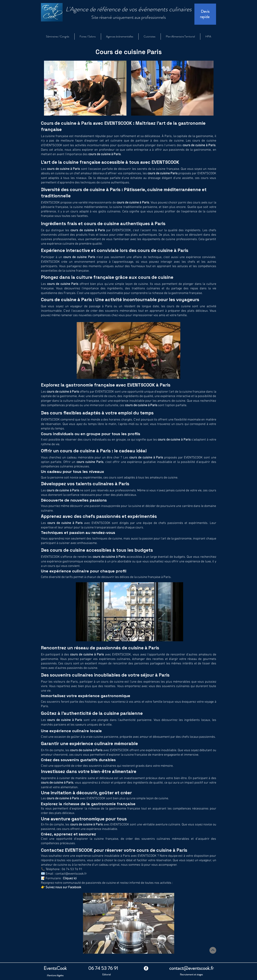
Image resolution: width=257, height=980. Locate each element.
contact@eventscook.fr (71, 874)
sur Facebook (72, 887)
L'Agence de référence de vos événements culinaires (129, 9)
